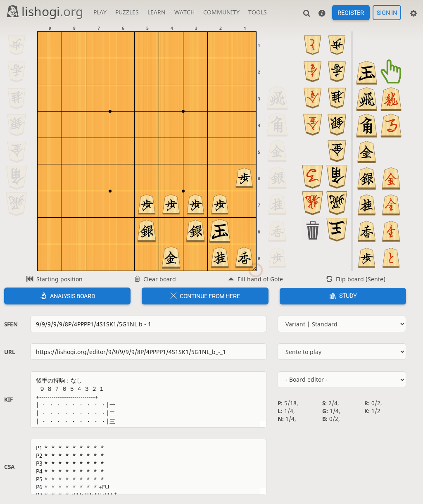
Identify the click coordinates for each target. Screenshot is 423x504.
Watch (184, 12)
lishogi (44, 11)
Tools (258, 12)
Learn (157, 12)
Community (221, 12)
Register (351, 13)
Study (348, 296)
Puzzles (127, 12)
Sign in (387, 13)
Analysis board (72, 296)
